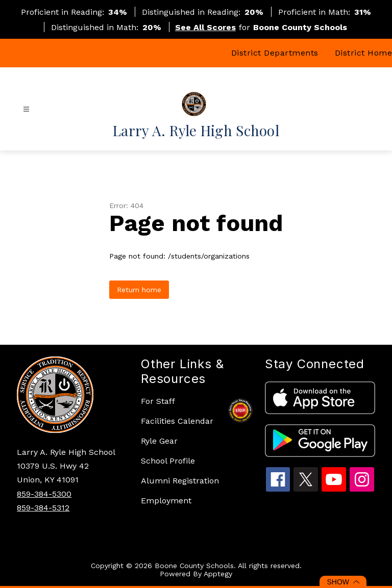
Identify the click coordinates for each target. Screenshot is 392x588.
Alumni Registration (180, 481)
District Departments (275, 53)
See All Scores (205, 27)
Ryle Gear (159, 441)
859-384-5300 (44, 494)
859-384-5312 (43, 508)
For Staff (158, 401)
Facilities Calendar (177, 421)
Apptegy (218, 574)
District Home (364, 53)
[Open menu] (26, 109)
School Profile (168, 461)
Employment (166, 501)
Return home (139, 290)
